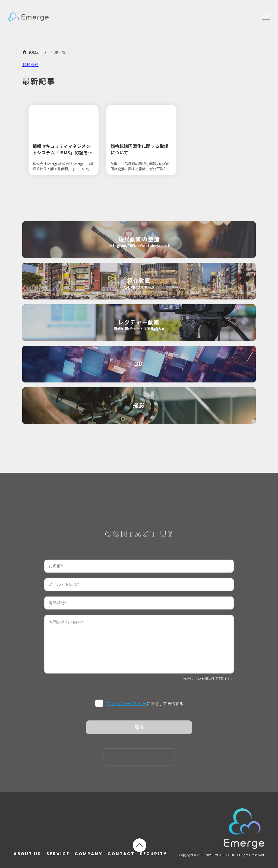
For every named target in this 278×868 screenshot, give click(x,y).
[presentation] (139, 757)
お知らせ (30, 65)
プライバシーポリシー (126, 704)
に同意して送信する (145, 704)
